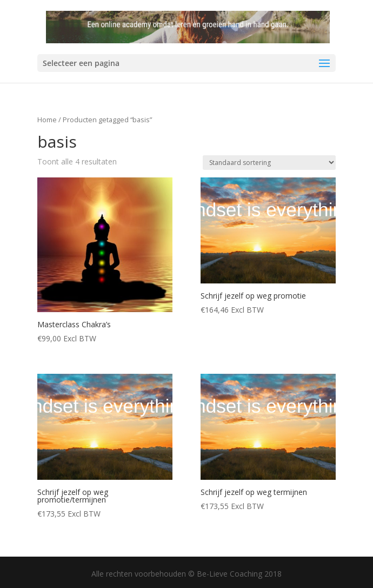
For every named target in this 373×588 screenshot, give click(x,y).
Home (47, 120)
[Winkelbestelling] (269, 163)
